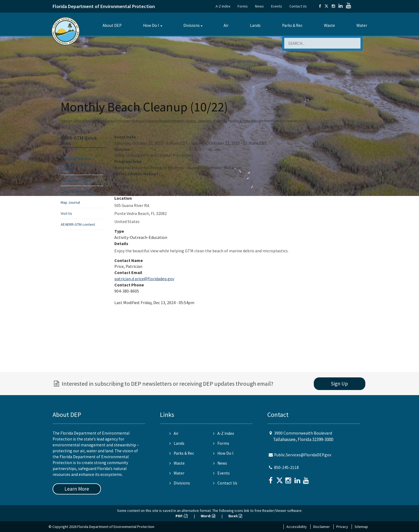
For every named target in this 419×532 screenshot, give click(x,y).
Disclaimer (322, 527)
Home (66, 121)
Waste (329, 25)
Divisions (192, 25)
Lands (255, 25)
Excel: (235, 516)
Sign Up (339, 384)
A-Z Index (223, 6)
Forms (243, 6)
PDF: (182, 516)
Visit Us (66, 213)
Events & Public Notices (245, 121)
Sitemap (361, 527)
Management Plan (75, 180)
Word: (208, 516)
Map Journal (70, 202)
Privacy (342, 527)
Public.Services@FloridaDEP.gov (303, 455)
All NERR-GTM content (78, 224)
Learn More (77, 489)
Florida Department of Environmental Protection (104, 6)
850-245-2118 (286, 467)
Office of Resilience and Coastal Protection (101, 121)
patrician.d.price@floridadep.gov (144, 279)
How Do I (151, 25)
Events (277, 6)
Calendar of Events (76, 191)
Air (226, 25)
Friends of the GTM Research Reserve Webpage (76, 164)
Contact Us (298, 6)
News (259, 6)
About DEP (112, 25)
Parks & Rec (292, 25)
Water (362, 25)
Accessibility (297, 527)
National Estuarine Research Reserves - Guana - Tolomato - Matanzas (180, 121)
